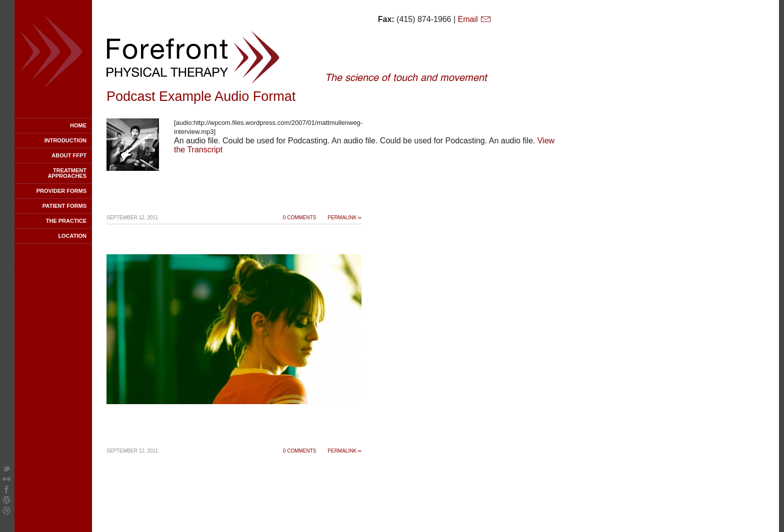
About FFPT (69, 155)
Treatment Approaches (67, 173)
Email (475, 19)
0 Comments (300, 218)
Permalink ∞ (344, 218)
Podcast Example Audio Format (201, 96)
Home (78, 125)
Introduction (65, 140)
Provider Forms (61, 191)
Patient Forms (64, 206)
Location (72, 236)
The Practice (66, 221)
